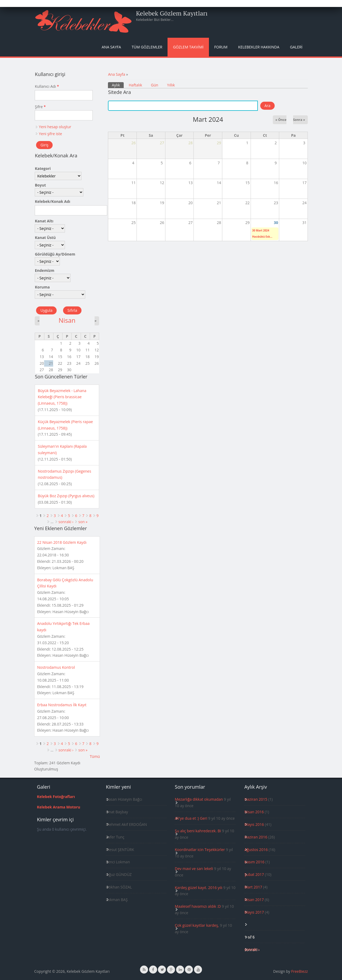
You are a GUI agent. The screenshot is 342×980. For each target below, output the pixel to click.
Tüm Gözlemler (147, 47)
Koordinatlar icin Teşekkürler (200, 850)
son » (83, 522)
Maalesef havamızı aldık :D (198, 906)
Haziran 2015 (256, 799)
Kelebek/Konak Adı (52, 201)
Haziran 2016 (256, 837)
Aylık (118, 85)
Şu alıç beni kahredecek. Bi (198, 831)
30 (276, 223)
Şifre (40, 107)
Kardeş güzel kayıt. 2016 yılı (199, 888)
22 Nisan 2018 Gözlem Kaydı (62, 542)
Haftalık (135, 85)
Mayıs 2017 (254, 912)
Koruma (42, 287)
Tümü (95, 756)
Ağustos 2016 (256, 850)
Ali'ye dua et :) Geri (191, 818)
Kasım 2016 (254, 862)
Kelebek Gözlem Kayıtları (172, 13)
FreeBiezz (300, 971)
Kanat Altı (44, 221)
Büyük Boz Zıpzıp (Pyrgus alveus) (66, 496)
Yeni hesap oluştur (55, 127)
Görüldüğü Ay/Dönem (55, 254)
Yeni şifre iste (50, 134)
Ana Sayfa (111, 47)
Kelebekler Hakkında (259, 47)
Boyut (40, 185)
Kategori (43, 168)
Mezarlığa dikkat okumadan (199, 799)
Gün (155, 85)
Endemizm (44, 270)
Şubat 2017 (254, 874)
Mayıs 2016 (254, 824)
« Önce (281, 120)
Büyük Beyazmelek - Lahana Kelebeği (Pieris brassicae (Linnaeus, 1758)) (62, 397)
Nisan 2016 (254, 812)
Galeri (296, 47)
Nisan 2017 (254, 900)
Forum (221, 47)
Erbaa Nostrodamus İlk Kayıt (62, 705)
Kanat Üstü (45, 238)
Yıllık (171, 85)
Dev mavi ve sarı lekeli (194, 869)
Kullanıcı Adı (47, 86)
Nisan (67, 320)
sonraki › (66, 522)
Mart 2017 (253, 887)
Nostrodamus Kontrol (56, 667)
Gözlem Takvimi (188, 47)
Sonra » (299, 120)
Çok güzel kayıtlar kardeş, (197, 925)
